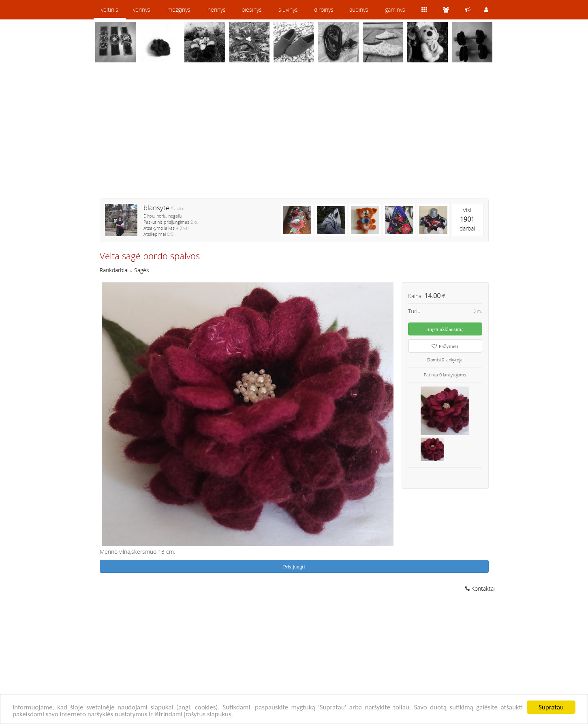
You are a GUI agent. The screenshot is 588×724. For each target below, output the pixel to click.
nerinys (217, 10)
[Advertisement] (294, 136)
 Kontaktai (480, 588)
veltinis (110, 10)
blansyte (156, 208)
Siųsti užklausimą (445, 329)
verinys (142, 10)
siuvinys (288, 10)
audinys (359, 10)
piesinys (252, 10)
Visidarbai (467, 219)
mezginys (179, 10)
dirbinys (324, 10)
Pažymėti (445, 346)
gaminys (395, 10)
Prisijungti (294, 567)
